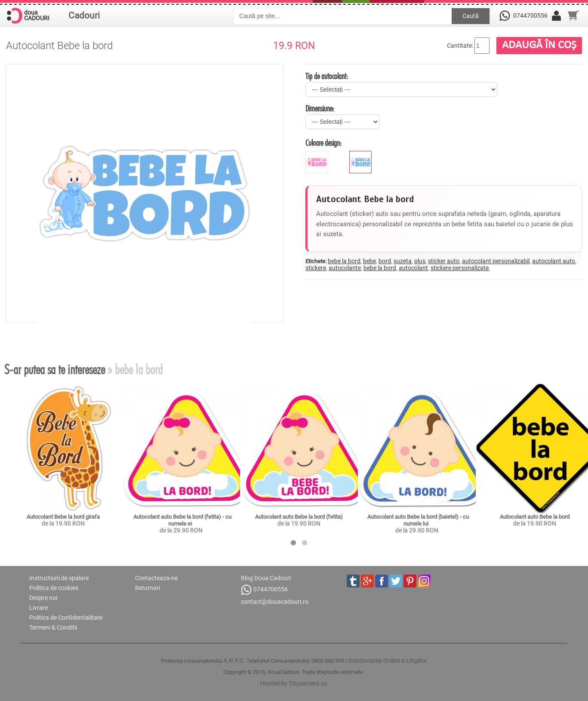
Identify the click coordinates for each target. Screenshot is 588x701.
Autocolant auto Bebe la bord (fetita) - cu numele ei (183, 520)
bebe (369, 261)
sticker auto (444, 261)
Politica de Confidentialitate (66, 618)
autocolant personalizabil (496, 261)
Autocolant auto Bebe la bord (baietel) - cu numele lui (419, 520)
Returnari (148, 588)
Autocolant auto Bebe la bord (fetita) (299, 517)
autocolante (345, 268)
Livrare (38, 608)
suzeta (403, 261)
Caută (471, 16)
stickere (316, 268)
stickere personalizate (460, 268)
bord (385, 261)
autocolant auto (554, 261)
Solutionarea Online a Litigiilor (388, 661)
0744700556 (264, 590)
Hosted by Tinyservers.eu (294, 683)
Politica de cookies (54, 588)
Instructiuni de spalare (59, 578)
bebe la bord (344, 261)
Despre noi (43, 598)
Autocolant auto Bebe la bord (535, 517)
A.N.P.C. (234, 661)
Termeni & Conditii (53, 627)
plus (420, 261)
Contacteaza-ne (156, 578)
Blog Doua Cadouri (266, 578)
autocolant (413, 268)
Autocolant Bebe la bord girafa (63, 517)
